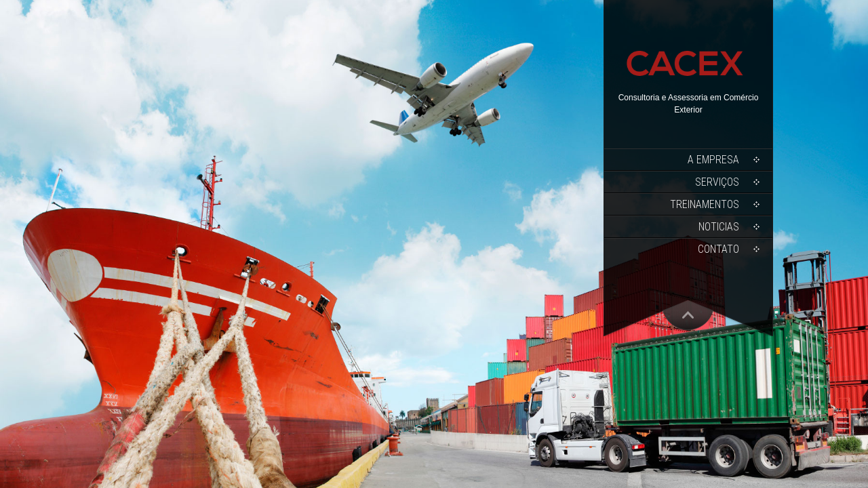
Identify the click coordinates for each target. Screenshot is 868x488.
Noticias (719, 227)
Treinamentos (705, 204)
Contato (718, 249)
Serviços (717, 182)
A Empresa (713, 160)
